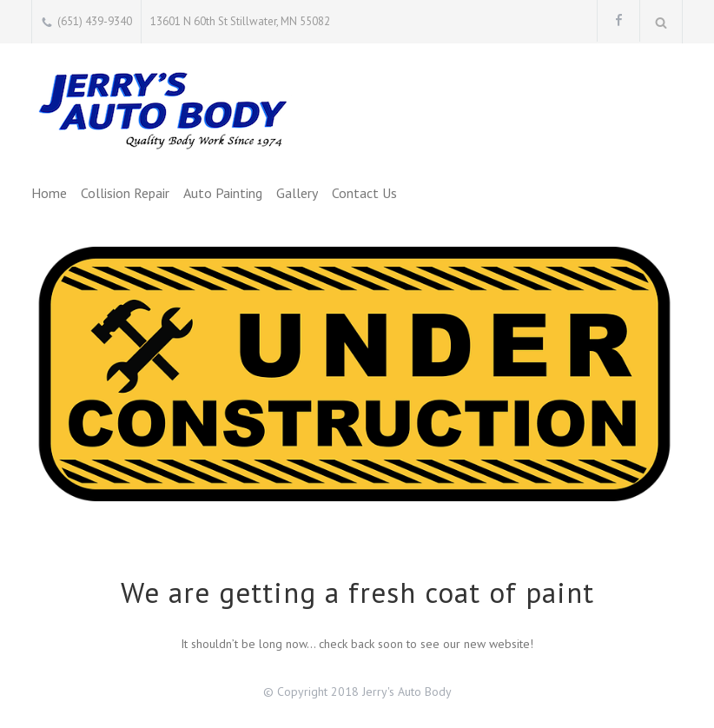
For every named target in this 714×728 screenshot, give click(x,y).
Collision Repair (125, 193)
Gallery (297, 193)
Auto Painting (223, 193)
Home (49, 193)
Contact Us (364, 193)
